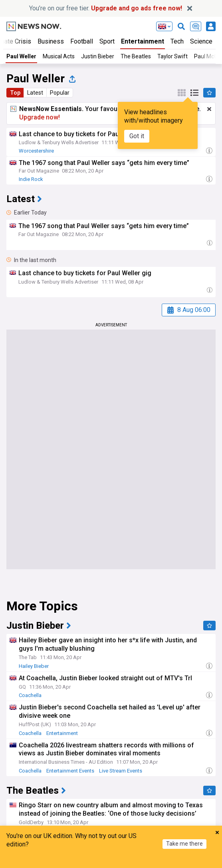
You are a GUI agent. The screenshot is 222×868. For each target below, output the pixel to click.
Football (82, 41)
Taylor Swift (172, 56)
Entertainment (143, 41)
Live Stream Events (121, 771)
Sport (107, 41)
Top (15, 93)
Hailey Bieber (34, 666)
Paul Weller (21, 56)
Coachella (30, 695)
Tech (177, 41)
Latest (35, 93)
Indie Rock (31, 179)
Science (201, 41)
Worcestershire (36, 151)
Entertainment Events (70, 771)
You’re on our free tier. (106, 8)
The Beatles (136, 56)
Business (51, 41)
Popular (60, 93)
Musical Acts (59, 56)
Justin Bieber (98, 56)
